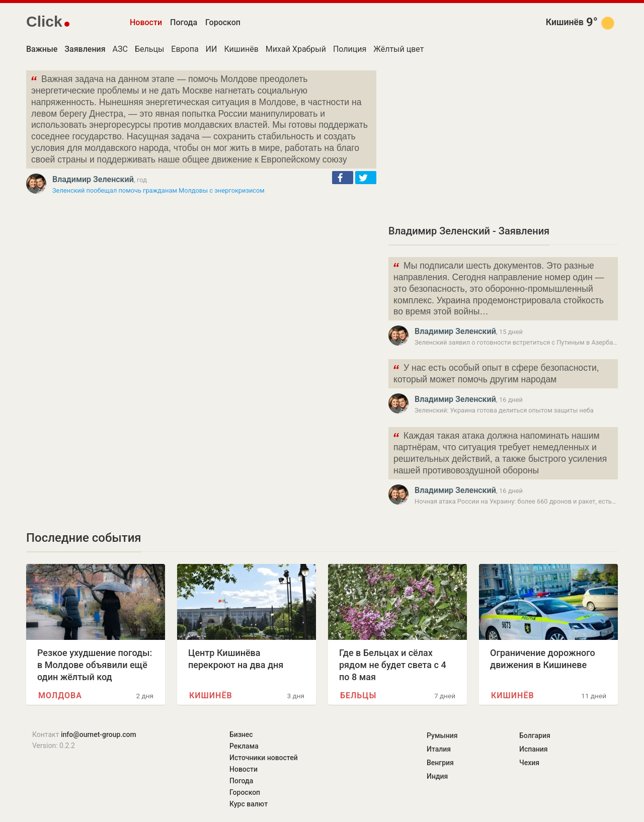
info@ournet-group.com (99, 734)
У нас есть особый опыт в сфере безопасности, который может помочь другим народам (496, 373)
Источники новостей (264, 758)
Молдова (60, 695)
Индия (437, 776)
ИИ (212, 49)
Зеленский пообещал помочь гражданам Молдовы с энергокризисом (158, 190)
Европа (185, 49)
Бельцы (149, 49)
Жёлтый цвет (398, 49)
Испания (534, 749)
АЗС (120, 49)
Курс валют (249, 804)
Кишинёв (565, 22)
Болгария (535, 735)
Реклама (244, 746)
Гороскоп (223, 22)
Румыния (442, 735)
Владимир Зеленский (93, 179)
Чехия (529, 763)
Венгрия (440, 763)
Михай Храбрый (296, 49)
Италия (439, 749)
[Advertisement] (503, 141)
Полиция (350, 49)
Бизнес (241, 734)
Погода (184, 22)
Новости (146, 22)
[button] (343, 178)
